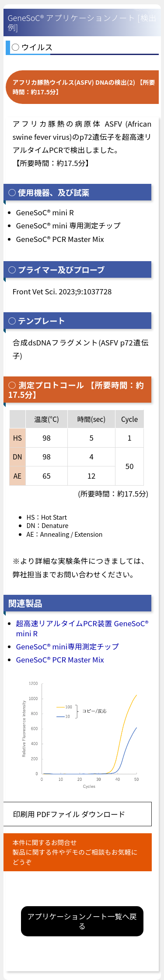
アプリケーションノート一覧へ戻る (82, 921)
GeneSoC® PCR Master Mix (60, 659)
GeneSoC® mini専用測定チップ (68, 646)
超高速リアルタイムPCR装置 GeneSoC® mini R (82, 628)
